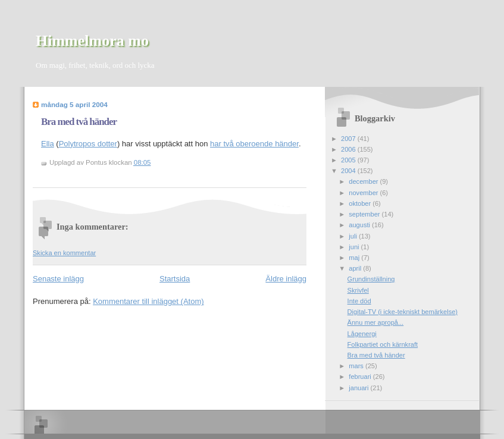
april (356, 268)
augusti (360, 225)
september (365, 214)
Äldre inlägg (286, 279)
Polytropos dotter (88, 144)
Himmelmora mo (92, 41)
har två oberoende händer (254, 144)
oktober (361, 203)
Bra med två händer (79, 122)
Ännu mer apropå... (376, 322)
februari (361, 377)
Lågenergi (362, 334)
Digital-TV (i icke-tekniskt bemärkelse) (403, 312)
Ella (48, 144)
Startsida (175, 279)
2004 (349, 171)
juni (355, 247)
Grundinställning (371, 279)
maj (355, 258)
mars (357, 366)
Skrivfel (358, 290)
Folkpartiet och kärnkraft (383, 344)
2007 (349, 139)
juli (354, 236)
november (364, 193)
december (364, 181)
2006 (349, 149)
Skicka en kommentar (64, 253)
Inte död (359, 301)
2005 (349, 160)
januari (359, 388)
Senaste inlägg (58, 279)
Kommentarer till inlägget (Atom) (148, 301)
